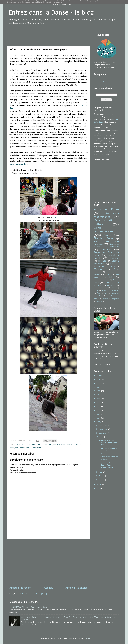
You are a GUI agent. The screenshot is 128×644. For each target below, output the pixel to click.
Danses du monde (106, 266)
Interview (114, 258)
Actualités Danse (106, 209)
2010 (99, 418)
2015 (99, 399)
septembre (104, 433)
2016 (99, 395)
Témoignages (99, 269)
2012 (99, 410)
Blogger (87, 638)
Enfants (107, 282)
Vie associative (36, 448)
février (102, 476)
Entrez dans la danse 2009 (64, 444)
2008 (99, 484)
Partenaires (114, 264)
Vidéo (108, 274)
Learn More (60, 5)
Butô (99, 293)
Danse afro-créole (100, 288)
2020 (99, 379)
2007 (99, 488)
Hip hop (102, 261)
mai (101, 472)
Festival (107, 235)
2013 (99, 406)
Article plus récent (20, 588)
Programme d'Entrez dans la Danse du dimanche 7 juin (107, 465)
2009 (99, 422)
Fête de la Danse (104, 238)
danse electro (114, 290)
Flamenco (105, 299)
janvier (102, 480)
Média (114, 288)
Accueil (48, 588)
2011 (99, 414)
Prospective (115, 299)
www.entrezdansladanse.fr (21, 164)
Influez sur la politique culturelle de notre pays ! (108, 451)
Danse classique (101, 280)
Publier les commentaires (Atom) (34, 594)
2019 (99, 383)
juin (101, 437)
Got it (72, 5)
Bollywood (111, 285)
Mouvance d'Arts (22, 448)
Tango (96, 290)
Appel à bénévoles (23, 444)
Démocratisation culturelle (42, 444)
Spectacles (114, 247)
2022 (99, 375)
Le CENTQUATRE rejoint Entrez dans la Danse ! (30, 607)
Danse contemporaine (104, 230)
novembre (103, 429)
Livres (104, 290)
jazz (106, 293)
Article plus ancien (77, 588)
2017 (99, 391)
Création (106, 250)
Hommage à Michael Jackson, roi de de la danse (108, 442)
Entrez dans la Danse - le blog (51, 13)
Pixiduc (56, 217)
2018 (99, 387)
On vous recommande (106, 215)
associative (99, 301)
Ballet (112, 277)
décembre (103, 425)
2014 (99, 402)
